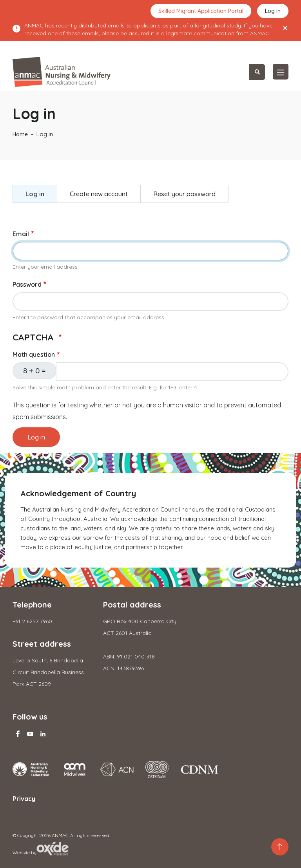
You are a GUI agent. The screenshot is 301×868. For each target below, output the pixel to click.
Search (257, 72)
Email (21, 234)
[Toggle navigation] (281, 72)
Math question (34, 354)
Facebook (18, 734)
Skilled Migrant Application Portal (201, 11)
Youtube (30, 734)
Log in (273, 11)
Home (20, 134)
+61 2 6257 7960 (32, 621)
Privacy (24, 799)
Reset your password (184, 194)
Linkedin (43, 734)
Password (27, 284)
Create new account (99, 194)
